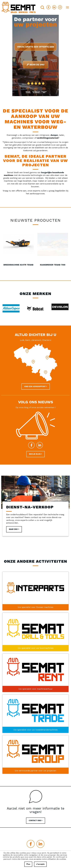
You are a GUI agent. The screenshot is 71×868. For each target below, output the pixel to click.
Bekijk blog (35, 454)
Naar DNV (14, 529)
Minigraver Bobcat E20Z (18, 265)
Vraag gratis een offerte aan (35, 47)
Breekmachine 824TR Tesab (53, 265)
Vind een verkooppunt (36, 387)
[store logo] (19, 7)
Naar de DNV (36, 65)
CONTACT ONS (36, 821)
